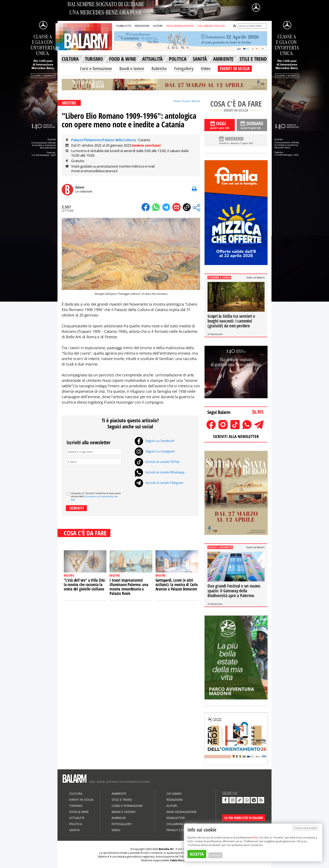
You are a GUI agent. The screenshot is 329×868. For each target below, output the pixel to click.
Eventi (186, 101)
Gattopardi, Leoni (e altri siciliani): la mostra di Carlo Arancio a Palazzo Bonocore (177, 585)
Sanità (74, 830)
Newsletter (176, 818)
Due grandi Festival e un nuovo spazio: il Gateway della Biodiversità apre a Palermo (234, 591)
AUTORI (158, 26)
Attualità (77, 818)
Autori (172, 806)
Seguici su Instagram (155, 451)
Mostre (196, 101)
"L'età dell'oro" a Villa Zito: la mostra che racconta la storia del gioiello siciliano (85, 585)
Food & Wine (79, 812)
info (255, 837)
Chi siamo (174, 794)
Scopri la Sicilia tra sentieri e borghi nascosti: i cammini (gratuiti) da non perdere (231, 321)
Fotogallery (184, 68)
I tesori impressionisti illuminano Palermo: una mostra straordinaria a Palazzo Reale (129, 587)
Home (177, 101)
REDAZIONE (142, 26)
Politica (76, 824)
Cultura (76, 794)
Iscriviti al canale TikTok (157, 462)
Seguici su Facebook (155, 441)
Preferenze (215, 855)
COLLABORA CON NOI (211, 26)
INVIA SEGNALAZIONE (180, 26)
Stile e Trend (122, 800)
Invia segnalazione (181, 812)
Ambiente (119, 794)
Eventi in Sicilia (81, 800)
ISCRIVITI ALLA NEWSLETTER (236, 436)
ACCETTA (197, 854)
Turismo (76, 806)
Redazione (216, 334)
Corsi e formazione (96, 68)
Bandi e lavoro (132, 68)
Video (206, 68)
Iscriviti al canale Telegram (159, 483)
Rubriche (159, 68)
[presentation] (98, 477)
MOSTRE (69, 103)
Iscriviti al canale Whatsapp (160, 472)
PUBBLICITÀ (124, 26)
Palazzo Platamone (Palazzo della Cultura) (104, 140)
